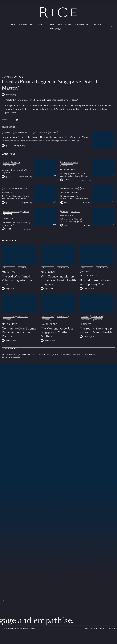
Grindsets (85, 324)
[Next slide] (8, 602)
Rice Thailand (91, 629)
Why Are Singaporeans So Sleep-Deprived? (16, 171)
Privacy (112, 629)
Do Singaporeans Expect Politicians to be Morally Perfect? (75, 197)
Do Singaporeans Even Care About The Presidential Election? (75, 175)
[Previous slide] (3, 602)
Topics (12, 25)
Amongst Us (7, 193)
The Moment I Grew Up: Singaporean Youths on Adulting (57, 332)
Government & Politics (22, 133)
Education (7, 133)
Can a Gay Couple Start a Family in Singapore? (16, 224)
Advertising (56, 29)
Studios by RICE (82, 25)
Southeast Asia (26, 25)
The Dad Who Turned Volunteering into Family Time (18, 280)
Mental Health (62, 268)
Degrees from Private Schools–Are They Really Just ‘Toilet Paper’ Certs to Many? (45, 137)
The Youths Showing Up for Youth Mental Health (96, 330)
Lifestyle (6, 162)
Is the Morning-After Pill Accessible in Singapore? (71, 220)
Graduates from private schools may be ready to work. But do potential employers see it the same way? (40, 141)
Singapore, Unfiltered (70, 170)
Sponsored (53, 133)
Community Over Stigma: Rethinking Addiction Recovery (19, 332)
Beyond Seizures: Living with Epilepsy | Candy (96, 282)
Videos (51, 25)
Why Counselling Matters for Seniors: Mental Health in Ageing (58, 280)
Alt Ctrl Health (67, 215)
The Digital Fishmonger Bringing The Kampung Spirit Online (16, 197)
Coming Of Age (12, 77)
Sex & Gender (7, 215)
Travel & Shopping (9, 166)
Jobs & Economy (40, 133)
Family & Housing (9, 268)
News (83, 189)
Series (40, 25)
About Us (98, 25)
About (103, 629)
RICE (9, 146)
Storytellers (64, 25)
